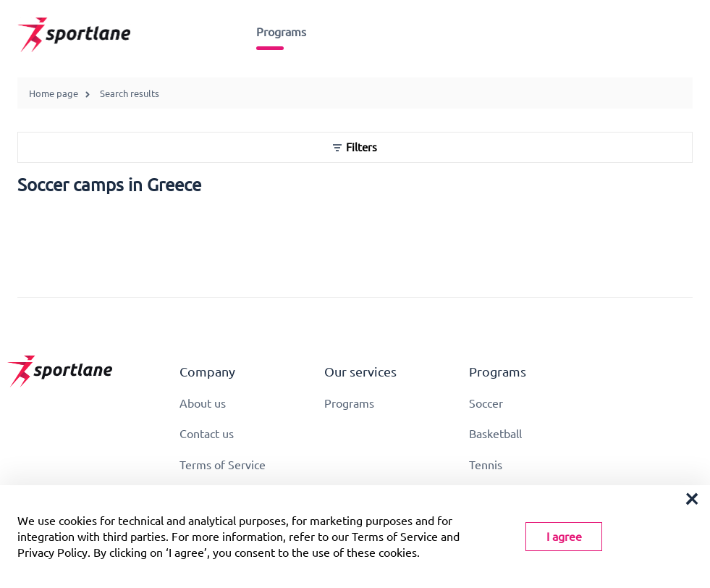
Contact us (207, 434)
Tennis (486, 465)
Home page (54, 93)
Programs (281, 32)
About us (203, 403)
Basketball (495, 434)
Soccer (486, 403)
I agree (564, 537)
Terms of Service (223, 465)
